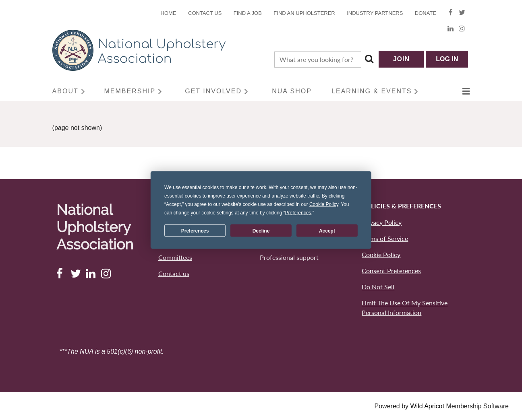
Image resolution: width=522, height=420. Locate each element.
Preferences (195, 231)
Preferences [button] (298, 213)
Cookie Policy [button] (324, 204)
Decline (261, 231)
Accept (327, 231)
